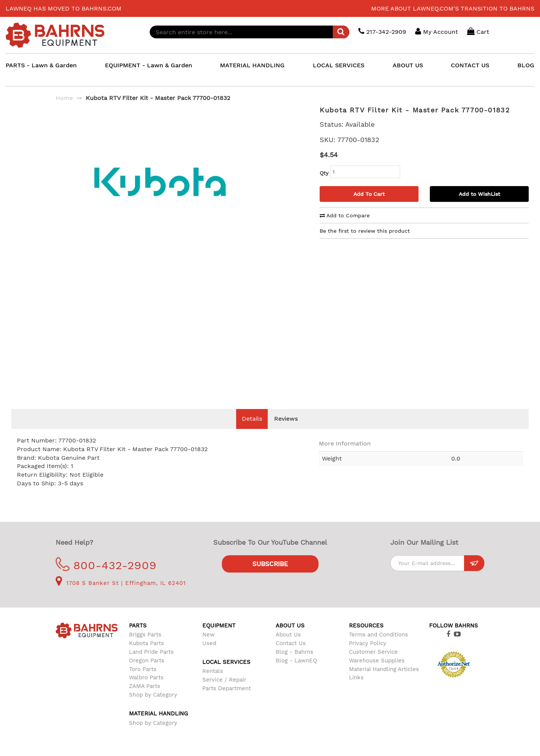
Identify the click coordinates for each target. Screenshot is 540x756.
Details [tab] (252, 430)
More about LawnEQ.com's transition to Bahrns (453, 8)
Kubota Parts (146, 654)
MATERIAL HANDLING (252, 65)
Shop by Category (153, 706)
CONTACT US (470, 65)
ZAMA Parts (145, 697)
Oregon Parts (147, 672)
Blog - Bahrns (294, 663)
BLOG (526, 65)
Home (64, 98)
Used (209, 654)
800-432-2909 (106, 576)
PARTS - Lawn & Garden (41, 65)
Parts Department (227, 700)
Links (356, 689)
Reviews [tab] (286, 430)
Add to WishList (479, 194)
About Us (288, 646)
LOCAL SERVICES (339, 65)
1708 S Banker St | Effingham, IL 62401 (121, 594)
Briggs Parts (145, 646)
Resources (366, 637)
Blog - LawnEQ (296, 672)
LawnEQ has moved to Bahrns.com (64, 8)
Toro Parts (143, 680)
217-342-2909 (382, 31)
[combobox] (250, 32)
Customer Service (373, 663)
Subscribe (270, 575)
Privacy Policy (368, 654)
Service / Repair (224, 691)
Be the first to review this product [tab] (365, 231)
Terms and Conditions (378, 646)
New (209, 646)
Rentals (213, 682)
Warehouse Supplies (377, 672)
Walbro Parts (146, 689)
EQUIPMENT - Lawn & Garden (149, 65)
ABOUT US (408, 65)
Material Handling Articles (384, 680)
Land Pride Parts (151, 663)
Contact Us (291, 654)
